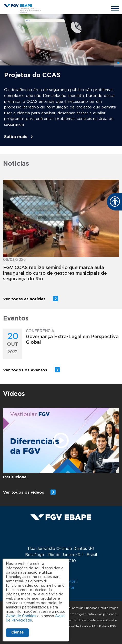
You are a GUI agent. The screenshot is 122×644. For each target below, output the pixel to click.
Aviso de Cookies (21, 616)
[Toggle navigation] (115, 9)
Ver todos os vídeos (24, 492)
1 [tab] (118, 63)
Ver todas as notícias (25, 299)
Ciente (17, 632)
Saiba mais (16, 137)
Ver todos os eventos (26, 370)
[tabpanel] (61, 80)
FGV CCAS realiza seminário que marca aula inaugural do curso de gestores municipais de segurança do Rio (55, 273)
